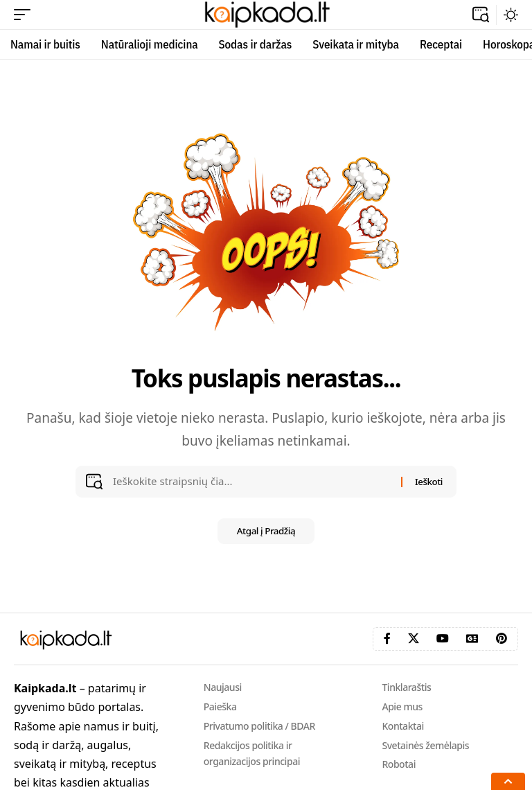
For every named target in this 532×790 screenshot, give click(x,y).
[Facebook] (387, 639)
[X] (414, 639)
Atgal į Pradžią (266, 532)
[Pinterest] (502, 639)
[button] (26, 15)
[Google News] (472, 639)
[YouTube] (443, 639)
